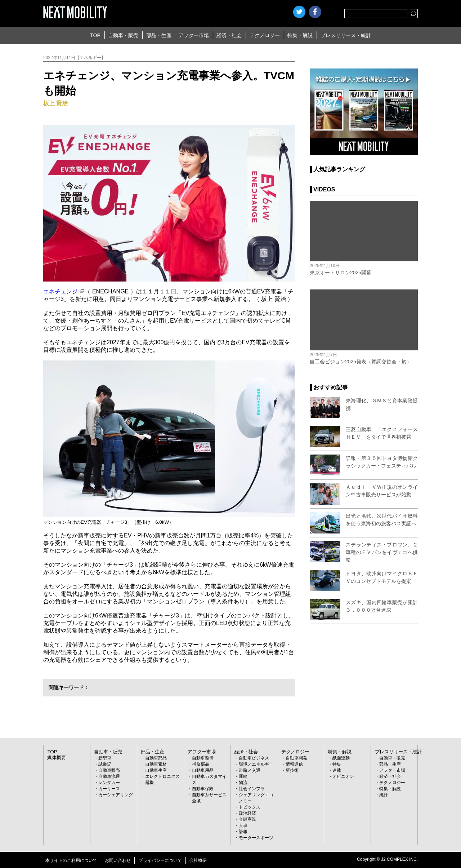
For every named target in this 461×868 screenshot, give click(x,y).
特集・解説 (300, 35)
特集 (337, 764)
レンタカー (109, 782)
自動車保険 (203, 788)
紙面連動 (341, 758)
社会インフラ (252, 788)
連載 (337, 770)
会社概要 (198, 860)
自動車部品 (156, 758)
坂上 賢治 (55, 103)
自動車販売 (109, 770)
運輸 (243, 776)
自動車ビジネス (254, 758)
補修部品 (201, 764)
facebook (315, 12)
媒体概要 (56, 757)
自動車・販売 (123, 35)
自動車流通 (109, 776)
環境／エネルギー (256, 764)
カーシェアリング (116, 794)
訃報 (243, 831)
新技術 (292, 770)
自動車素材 (156, 764)
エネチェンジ (61, 291)
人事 (243, 825)
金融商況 (247, 819)
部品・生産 (159, 35)
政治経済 (247, 813)
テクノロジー (265, 35)
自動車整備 (203, 758)
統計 (384, 794)
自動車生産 (156, 770)
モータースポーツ (256, 837)
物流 (243, 782)
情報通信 (294, 764)
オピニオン (343, 776)
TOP (95, 35)
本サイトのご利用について (71, 860)
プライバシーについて (160, 860)
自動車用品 (203, 770)
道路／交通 (250, 770)
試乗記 (105, 764)
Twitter (299, 12)
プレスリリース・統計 (346, 35)
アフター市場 (194, 35)
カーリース (109, 788)
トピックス (250, 807)
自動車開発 (296, 758)
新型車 (105, 758)
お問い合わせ (118, 860)
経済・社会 (229, 35)
